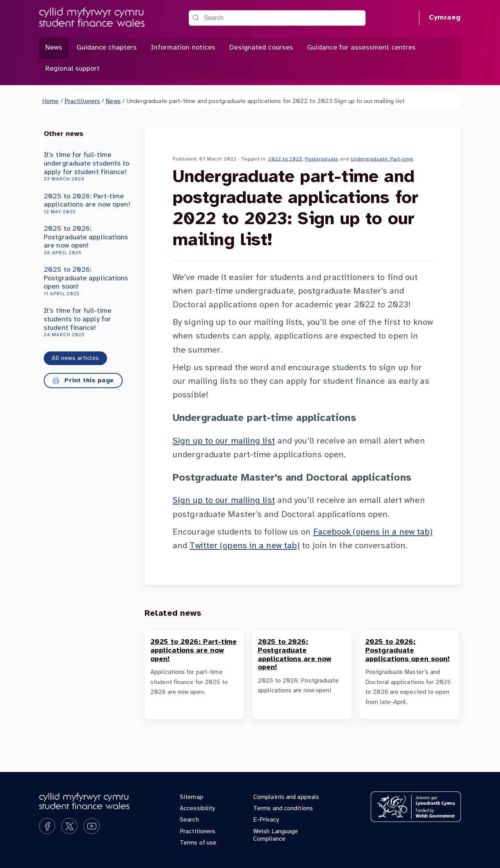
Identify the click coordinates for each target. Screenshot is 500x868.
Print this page (83, 381)
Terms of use (198, 843)
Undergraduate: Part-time (382, 159)
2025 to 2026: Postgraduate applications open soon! (87, 282)
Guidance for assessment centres (361, 48)
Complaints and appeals (286, 797)
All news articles (75, 358)
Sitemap (191, 797)
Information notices (183, 48)
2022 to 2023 (285, 159)
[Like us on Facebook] (47, 826)
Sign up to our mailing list (224, 441)
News (54, 48)
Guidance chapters (107, 48)
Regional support (73, 69)
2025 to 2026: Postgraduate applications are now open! (87, 241)
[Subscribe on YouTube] (92, 826)
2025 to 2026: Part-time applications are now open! (87, 204)
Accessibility (197, 808)
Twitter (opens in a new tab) (245, 546)
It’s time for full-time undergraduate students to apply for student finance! (87, 167)
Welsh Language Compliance (276, 835)
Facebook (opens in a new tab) (373, 532)
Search (189, 820)
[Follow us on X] (69, 826)
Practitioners (82, 101)
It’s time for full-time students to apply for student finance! (87, 323)
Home (50, 101)
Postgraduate (322, 159)
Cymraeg (445, 18)
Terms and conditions (283, 808)
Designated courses (261, 48)
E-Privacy (266, 820)
